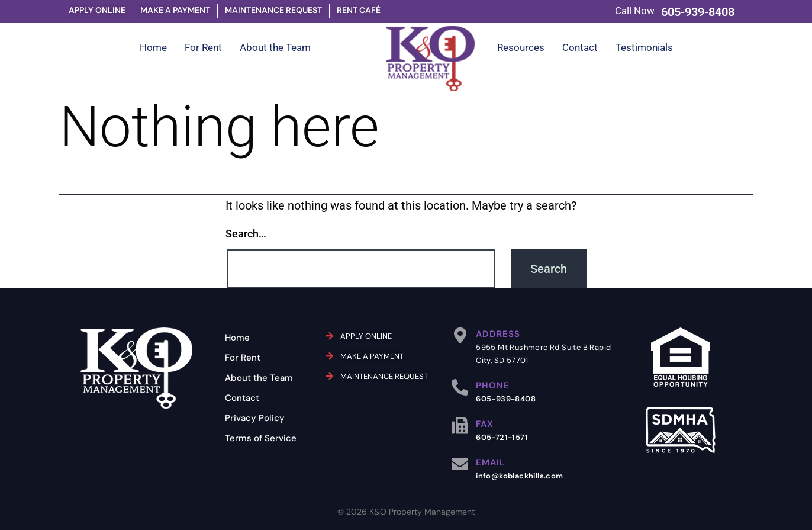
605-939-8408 (698, 12)
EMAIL (490, 462)
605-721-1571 (502, 437)
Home (153, 47)
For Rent (203, 47)
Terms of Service (261, 438)
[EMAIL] (460, 464)
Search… (246, 234)
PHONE (493, 386)
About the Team (275, 47)
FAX (485, 424)
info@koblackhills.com (519, 476)
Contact (580, 47)
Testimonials (644, 47)
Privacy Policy (255, 418)
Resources (521, 47)
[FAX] (460, 426)
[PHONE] (460, 387)
